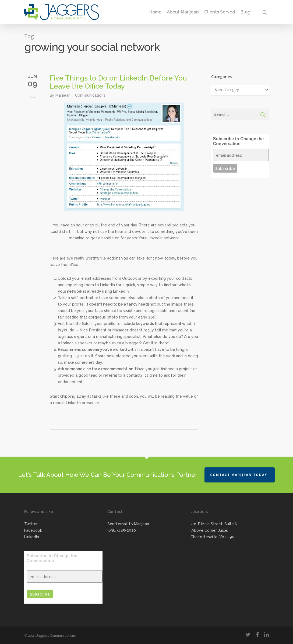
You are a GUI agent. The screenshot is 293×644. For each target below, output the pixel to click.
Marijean (63, 95)
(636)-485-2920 (122, 530)
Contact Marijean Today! (240, 475)
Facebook (33, 530)
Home (155, 12)
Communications (90, 95)
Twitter (31, 524)
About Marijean (183, 12)
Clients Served (220, 12)
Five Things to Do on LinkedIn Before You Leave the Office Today (118, 82)
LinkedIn (32, 537)
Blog (246, 12)
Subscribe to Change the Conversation (238, 141)
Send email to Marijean (128, 524)
